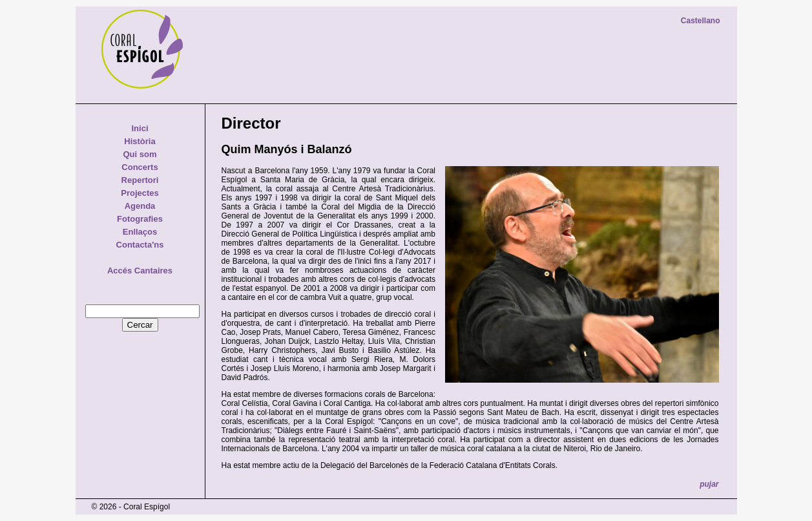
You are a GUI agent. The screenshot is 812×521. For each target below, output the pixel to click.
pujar (709, 484)
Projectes (140, 193)
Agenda (140, 206)
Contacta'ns (140, 245)
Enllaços (140, 232)
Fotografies (140, 219)
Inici (140, 128)
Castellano (701, 21)
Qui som (140, 154)
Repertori (140, 180)
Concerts (140, 167)
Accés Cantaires (140, 271)
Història (140, 141)
